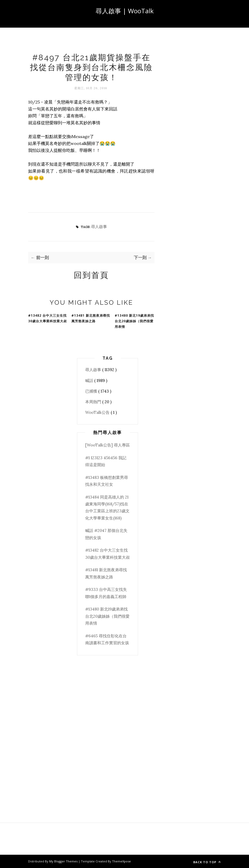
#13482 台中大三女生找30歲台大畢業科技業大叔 (48, 318)
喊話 (90, 381)
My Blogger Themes (64, 861)
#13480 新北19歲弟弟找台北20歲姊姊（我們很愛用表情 (134, 321)
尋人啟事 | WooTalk (125, 11)
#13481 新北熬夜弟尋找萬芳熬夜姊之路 (91, 318)
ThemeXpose (121, 861)
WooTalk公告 (98, 412)
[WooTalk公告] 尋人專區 (108, 445)
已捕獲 (92, 391)
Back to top (207, 862)
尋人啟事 (99, 227)
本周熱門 (94, 402)
